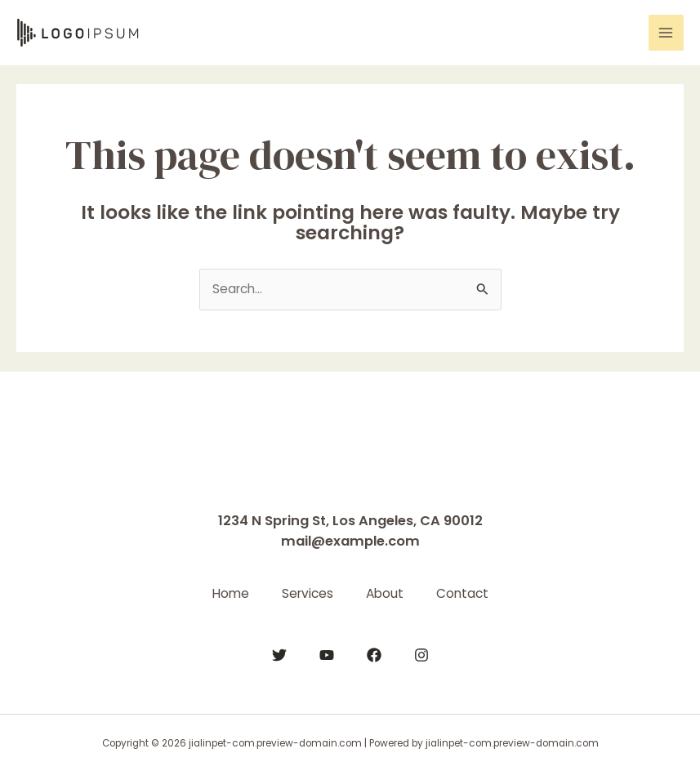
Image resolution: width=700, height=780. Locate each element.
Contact (462, 593)
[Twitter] (279, 655)
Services (308, 593)
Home (231, 593)
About (385, 593)
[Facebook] (374, 655)
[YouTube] (327, 655)
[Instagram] (421, 655)
